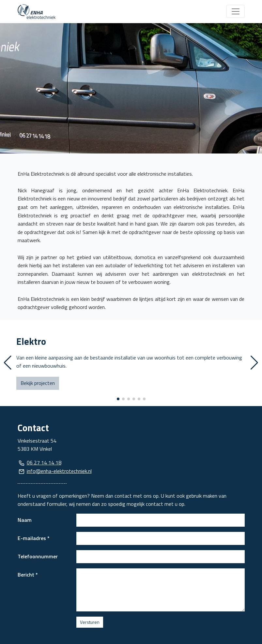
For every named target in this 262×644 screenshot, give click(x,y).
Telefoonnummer (38, 556)
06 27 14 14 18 (44, 462)
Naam (25, 520)
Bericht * (28, 575)
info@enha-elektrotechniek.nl (59, 471)
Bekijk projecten (38, 383)
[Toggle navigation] (236, 11)
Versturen (90, 622)
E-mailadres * (34, 538)
